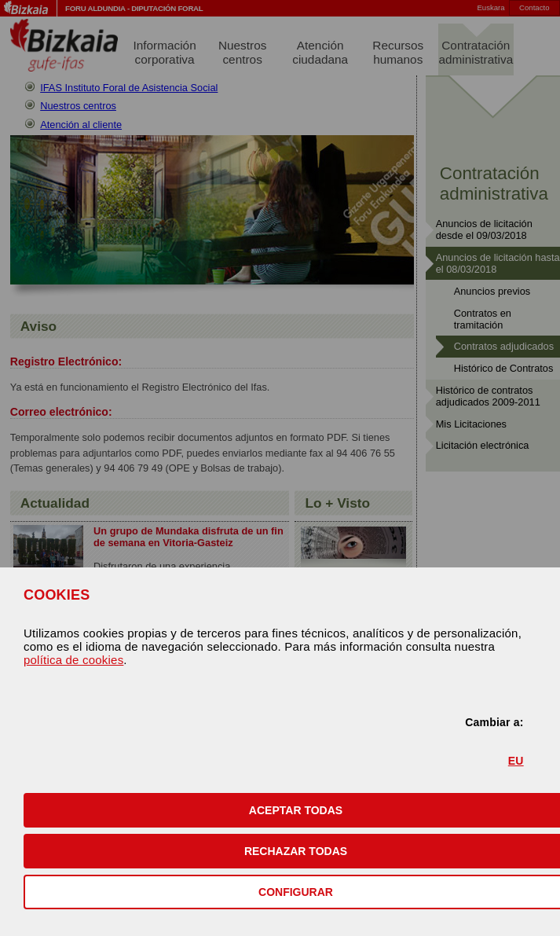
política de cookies (73, 660)
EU (516, 761)
